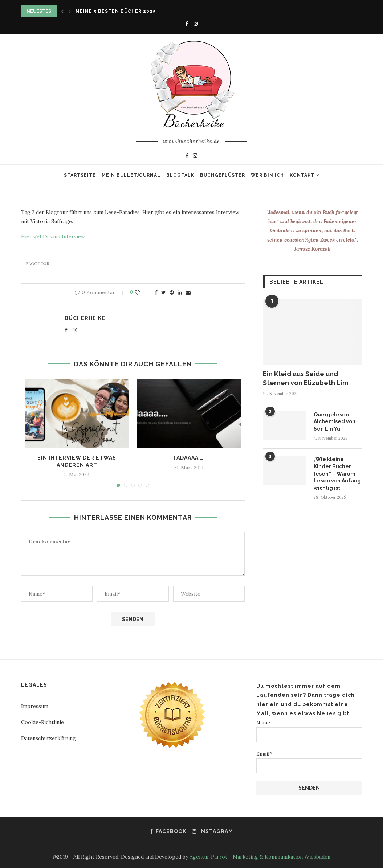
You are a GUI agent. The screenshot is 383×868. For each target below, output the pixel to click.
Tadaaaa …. (189, 458)
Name (309, 731)
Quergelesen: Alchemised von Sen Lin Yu (335, 422)
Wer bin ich (267, 175)
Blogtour (38, 264)
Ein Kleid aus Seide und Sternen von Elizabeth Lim (305, 378)
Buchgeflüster (223, 175)
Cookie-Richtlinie (42, 722)
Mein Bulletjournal (131, 175)
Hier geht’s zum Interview (53, 236)
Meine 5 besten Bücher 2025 (116, 11)
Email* (309, 762)
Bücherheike (85, 318)
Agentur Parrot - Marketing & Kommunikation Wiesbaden (260, 857)
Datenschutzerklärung (48, 738)
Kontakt (302, 175)
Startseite (80, 175)
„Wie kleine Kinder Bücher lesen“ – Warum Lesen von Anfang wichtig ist (337, 473)
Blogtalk (180, 175)
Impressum (35, 706)
